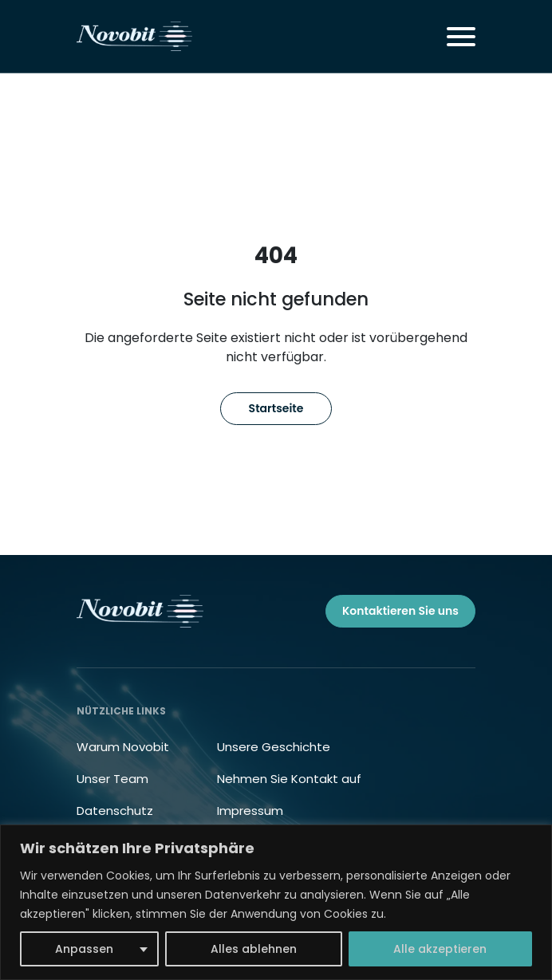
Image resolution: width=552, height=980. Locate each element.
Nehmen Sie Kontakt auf (289, 779)
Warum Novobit (123, 747)
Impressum (250, 811)
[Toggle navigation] (461, 37)
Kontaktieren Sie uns (400, 611)
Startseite (276, 408)
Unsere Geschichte (274, 747)
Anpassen (84, 949)
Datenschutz (115, 811)
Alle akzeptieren (440, 949)
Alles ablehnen (254, 949)
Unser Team (112, 779)
